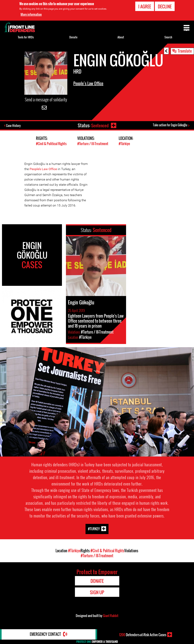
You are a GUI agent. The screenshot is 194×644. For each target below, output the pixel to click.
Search (168, 37)
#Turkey (94, 529)
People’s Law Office (88, 83)
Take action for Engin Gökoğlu (170, 125)
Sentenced (100, 125)
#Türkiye (124, 144)
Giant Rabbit (111, 615)
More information (31, 14)
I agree (145, 6)
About (121, 37)
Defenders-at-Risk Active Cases (143, 635)
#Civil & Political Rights (51, 144)
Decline (165, 6)
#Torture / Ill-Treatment (93, 144)
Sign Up (97, 592)
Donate (73, 37)
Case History (14, 126)
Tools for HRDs (26, 37)
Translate (185, 51)
